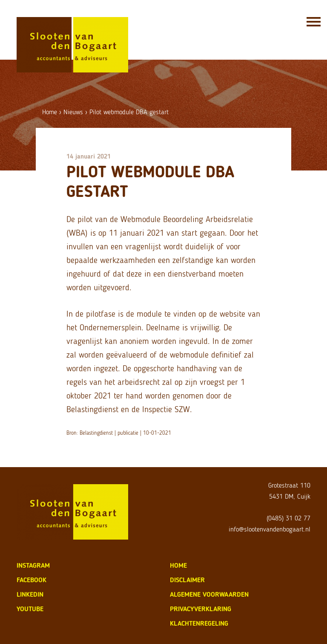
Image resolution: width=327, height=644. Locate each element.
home (178, 565)
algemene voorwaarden (209, 594)
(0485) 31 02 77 (288, 518)
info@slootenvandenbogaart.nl (270, 529)
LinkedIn (30, 594)
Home (50, 112)
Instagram (33, 565)
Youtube (30, 609)
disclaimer (187, 580)
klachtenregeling (199, 623)
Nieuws (73, 112)
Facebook (32, 580)
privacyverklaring (201, 609)
